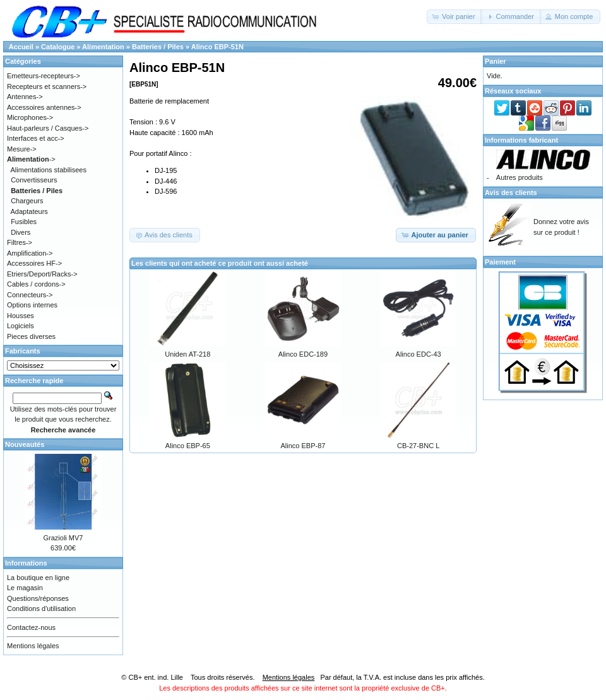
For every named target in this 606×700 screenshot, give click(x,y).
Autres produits (520, 177)
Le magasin (25, 588)
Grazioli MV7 (63, 538)
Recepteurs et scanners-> (47, 86)
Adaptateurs (29, 211)
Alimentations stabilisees (49, 170)
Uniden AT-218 (187, 354)
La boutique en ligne (38, 578)
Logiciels (21, 326)
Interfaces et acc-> (36, 138)
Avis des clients (511, 193)
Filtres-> (20, 242)
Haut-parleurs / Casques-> (48, 128)
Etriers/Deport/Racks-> (42, 274)
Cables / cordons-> (36, 284)
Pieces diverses (31, 336)
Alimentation (103, 47)
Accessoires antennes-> (44, 107)
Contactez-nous (31, 627)
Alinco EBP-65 (188, 446)
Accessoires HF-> (34, 263)
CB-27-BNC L (418, 446)
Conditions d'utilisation (41, 608)
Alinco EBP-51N (217, 47)
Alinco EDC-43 (419, 354)
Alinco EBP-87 (303, 446)
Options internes (32, 305)
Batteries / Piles (158, 47)
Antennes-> (25, 97)
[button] (455, 17)
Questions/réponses (38, 598)
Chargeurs (27, 201)
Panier (496, 61)
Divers (21, 232)
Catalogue (58, 47)
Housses (21, 316)
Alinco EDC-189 (303, 354)
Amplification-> (30, 253)
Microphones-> (30, 117)
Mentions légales (33, 646)
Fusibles (24, 222)
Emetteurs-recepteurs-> (44, 76)
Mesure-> (22, 149)
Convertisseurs (34, 180)
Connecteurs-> (30, 295)
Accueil (21, 47)
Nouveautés (25, 444)
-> (31, 159)
